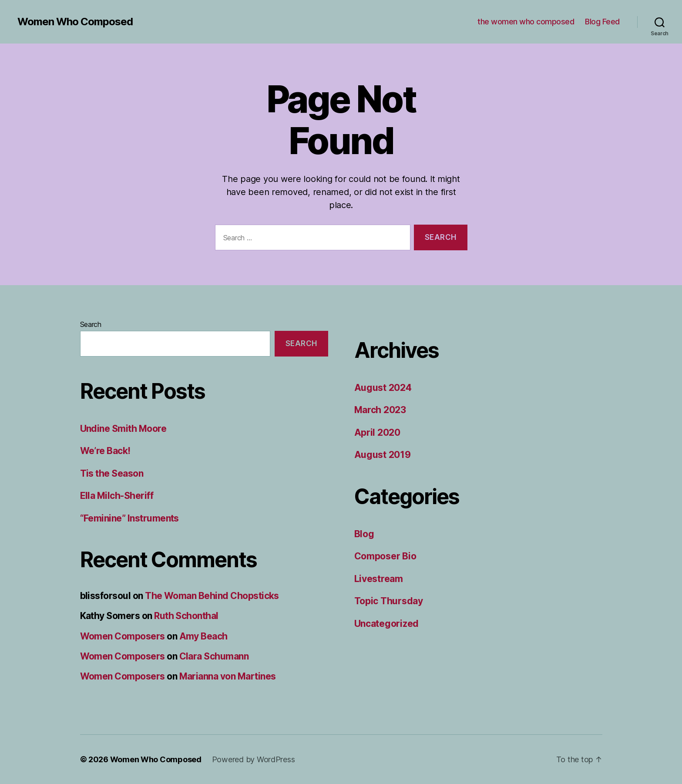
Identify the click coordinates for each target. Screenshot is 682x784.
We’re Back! (105, 451)
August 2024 (383, 388)
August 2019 (383, 455)
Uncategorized (387, 624)
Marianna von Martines (228, 676)
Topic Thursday (389, 601)
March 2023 (380, 410)
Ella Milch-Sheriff (117, 496)
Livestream (379, 579)
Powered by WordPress (254, 759)
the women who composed (526, 22)
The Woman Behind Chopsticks (212, 596)
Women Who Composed (75, 22)
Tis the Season (112, 473)
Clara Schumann (214, 656)
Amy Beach (203, 636)
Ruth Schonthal (186, 616)
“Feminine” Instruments (129, 518)
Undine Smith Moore (123, 429)
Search (91, 324)
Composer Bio (385, 556)
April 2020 (377, 432)
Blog (364, 534)
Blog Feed (602, 22)
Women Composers (123, 636)
